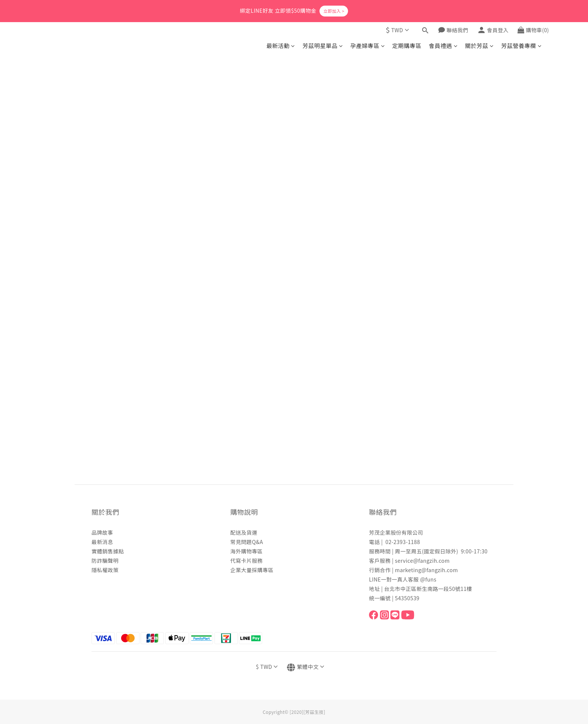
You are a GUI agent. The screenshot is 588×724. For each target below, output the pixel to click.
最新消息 (102, 542)
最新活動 (280, 46)
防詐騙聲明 (105, 561)
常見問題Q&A (247, 542)
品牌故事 (102, 532)
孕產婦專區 (367, 46)
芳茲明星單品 (323, 46)
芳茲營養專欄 (521, 46)
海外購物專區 (247, 551)
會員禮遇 (443, 46)
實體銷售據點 (108, 551)
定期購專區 (407, 46)
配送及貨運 (244, 532)
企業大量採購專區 (252, 570)
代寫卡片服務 (247, 561)
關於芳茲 (479, 46)
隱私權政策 (105, 570)
